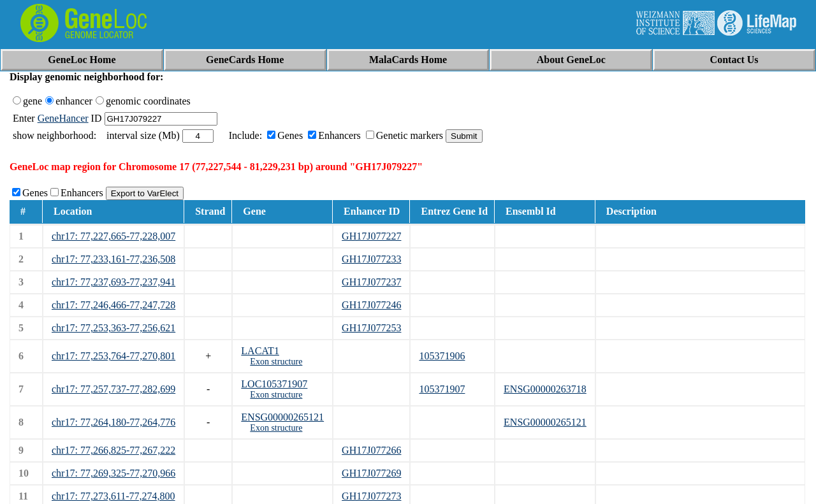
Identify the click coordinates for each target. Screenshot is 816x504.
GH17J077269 (371, 473)
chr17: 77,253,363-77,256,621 (113, 328)
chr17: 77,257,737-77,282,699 (113, 389)
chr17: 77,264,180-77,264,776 (113, 422)
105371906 (442, 356)
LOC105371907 (274, 384)
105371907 (442, 389)
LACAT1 (260, 351)
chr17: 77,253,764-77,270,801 (113, 356)
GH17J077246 (371, 305)
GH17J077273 (371, 496)
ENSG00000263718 (545, 389)
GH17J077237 (371, 282)
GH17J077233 (371, 259)
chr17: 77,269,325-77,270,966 (113, 473)
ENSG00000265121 (282, 417)
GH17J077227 (371, 236)
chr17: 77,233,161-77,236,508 (113, 259)
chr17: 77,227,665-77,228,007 (113, 236)
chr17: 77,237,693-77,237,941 (113, 282)
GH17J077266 (371, 450)
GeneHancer (63, 118)
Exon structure (276, 362)
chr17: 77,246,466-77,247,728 (113, 305)
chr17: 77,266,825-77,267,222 (113, 450)
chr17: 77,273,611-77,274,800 (113, 496)
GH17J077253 (371, 328)
